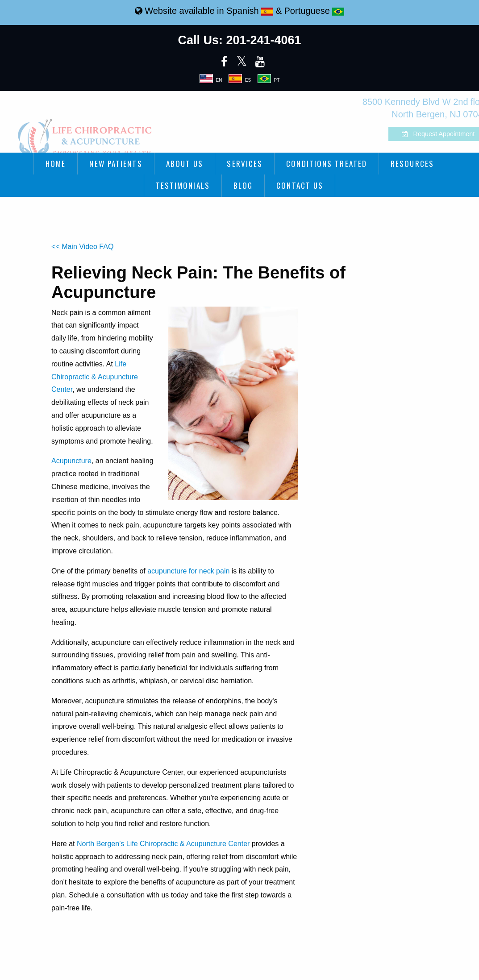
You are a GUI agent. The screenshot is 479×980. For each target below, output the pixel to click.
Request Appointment (416, 134)
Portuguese (314, 11)
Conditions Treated (327, 164)
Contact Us (300, 185)
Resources (412, 164)
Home (56, 164)
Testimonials (183, 185)
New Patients (116, 164)
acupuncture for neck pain (188, 571)
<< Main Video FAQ (82, 247)
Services (245, 164)
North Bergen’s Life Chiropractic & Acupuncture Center (163, 844)
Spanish (250, 11)
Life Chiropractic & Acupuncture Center (95, 377)
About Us (185, 164)
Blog (243, 185)
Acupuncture (71, 461)
